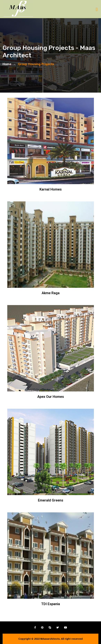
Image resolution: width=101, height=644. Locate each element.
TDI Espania (51, 604)
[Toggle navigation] (97, 9)
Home (8, 64)
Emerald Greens (51, 500)
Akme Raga (51, 293)
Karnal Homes (51, 189)
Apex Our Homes (51, 397)
